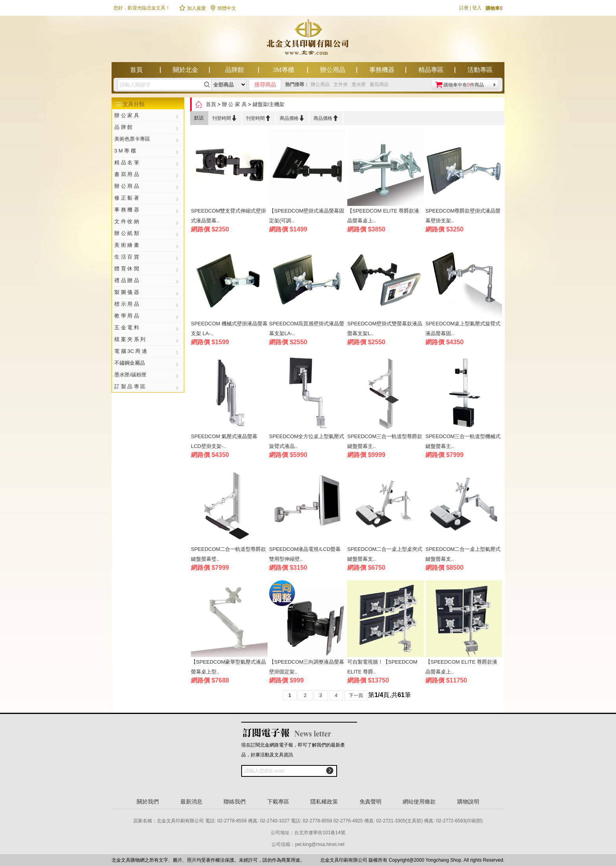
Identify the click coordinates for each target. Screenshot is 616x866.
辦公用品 (333, 70)
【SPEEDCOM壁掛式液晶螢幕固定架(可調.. (307, 216)
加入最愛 (192, 8)
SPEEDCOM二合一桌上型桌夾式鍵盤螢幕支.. (385, 554)
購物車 (494, 8)
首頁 (136, 70)
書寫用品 (379, 84)
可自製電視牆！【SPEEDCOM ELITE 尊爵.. (382, 667)
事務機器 (382, 70)
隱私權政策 (324, 802)
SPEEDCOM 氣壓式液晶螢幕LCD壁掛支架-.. (224, 441)
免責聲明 (370, 802)
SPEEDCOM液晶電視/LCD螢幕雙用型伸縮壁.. (305, 554)
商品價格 (292, 118)
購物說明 (468, 802)
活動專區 (480, 70)
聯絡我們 (235, 802)
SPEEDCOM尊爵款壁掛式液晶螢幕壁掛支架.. (463, 216)
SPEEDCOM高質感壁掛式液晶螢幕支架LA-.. (307, 328)
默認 (199, 118)
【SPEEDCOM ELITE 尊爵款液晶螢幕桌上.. (383, 216)
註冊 (464, 8)
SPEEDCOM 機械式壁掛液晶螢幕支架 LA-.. (229, 328)
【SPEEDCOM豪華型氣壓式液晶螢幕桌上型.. (228, 667)
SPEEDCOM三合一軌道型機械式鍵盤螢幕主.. (463, 441)
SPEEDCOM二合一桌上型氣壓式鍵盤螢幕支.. (463, 554)
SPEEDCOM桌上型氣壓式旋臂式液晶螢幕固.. (463, 328)
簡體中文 (223, 8)
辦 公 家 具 (234, 104)
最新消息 (191, 802)
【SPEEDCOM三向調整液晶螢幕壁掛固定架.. (307, 667)
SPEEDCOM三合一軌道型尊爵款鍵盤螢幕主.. (385, 441)
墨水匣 (359, 84)
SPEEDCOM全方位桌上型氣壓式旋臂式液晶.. (307, 441)
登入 (477, 8)
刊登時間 (225, 118)
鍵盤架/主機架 (269, 104)
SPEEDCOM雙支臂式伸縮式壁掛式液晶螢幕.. (228, 216)
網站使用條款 (419, 802)
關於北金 (185, 70)
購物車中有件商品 (464, 85)
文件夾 (341, 84)
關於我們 (148, 802)
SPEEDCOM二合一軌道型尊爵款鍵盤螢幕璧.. (228, 554)
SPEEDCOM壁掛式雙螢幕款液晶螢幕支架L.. (385, 328)
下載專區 (278, 802)
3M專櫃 (283, 70)
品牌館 (235, 70)
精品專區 (431, 70)
